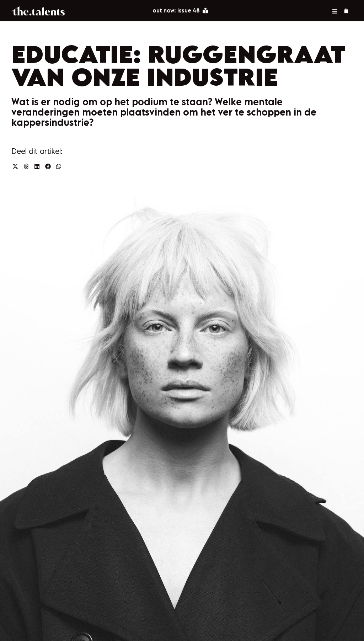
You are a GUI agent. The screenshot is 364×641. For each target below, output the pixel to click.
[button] (15, 166)
